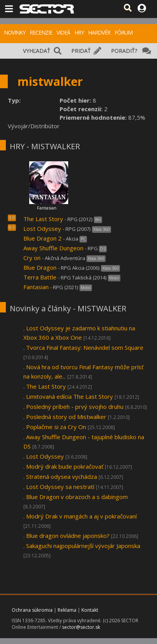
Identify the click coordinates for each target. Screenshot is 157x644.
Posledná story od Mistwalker (66, 417)
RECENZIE (41, 32)
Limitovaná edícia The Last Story (70, 396)
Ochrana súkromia (32, 610)
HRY (79, 32)
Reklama (67, 610)
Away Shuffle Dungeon (53, 248)
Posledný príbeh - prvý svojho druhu (75, 407)
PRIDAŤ (81, 51)
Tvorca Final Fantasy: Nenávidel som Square (85, 347)
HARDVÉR (99, 32)
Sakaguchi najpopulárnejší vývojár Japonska (83, 546)
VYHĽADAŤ (37, 51)
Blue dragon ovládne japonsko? (68, 536)
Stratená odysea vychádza (62, 476)
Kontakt (90, 610)
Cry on (32, 258)
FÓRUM (123, 32)
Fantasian (47, 208)
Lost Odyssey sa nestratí (60, 487)
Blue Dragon (40, 267)
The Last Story (43, 219)
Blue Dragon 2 (42, 238)
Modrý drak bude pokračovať (65, 466)
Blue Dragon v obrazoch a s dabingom (77, 497)
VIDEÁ (63, 32)
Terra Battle (40, 277)
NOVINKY (15, 32)
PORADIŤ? (124, 51)
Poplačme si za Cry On (56, 427)
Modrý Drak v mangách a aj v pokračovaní (81, 516)
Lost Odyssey (42, 229)
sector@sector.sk (81, 627)
